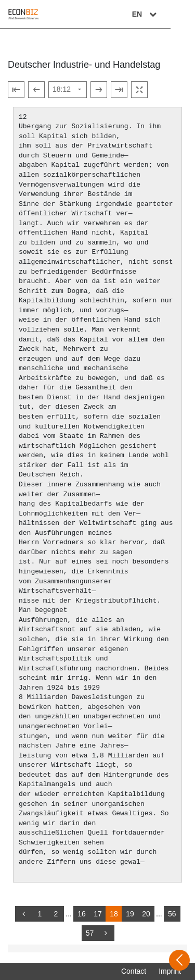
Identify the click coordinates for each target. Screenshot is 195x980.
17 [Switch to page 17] (98, 914)
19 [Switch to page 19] (130, 914)
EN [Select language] (170, 14)
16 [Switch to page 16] (82, 914)
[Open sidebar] (179, 960)
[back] (23, 914)
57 (90, 933)
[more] (106, 933)
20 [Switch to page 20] (146, 914)
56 (172, 914)
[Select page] (68, 90)
